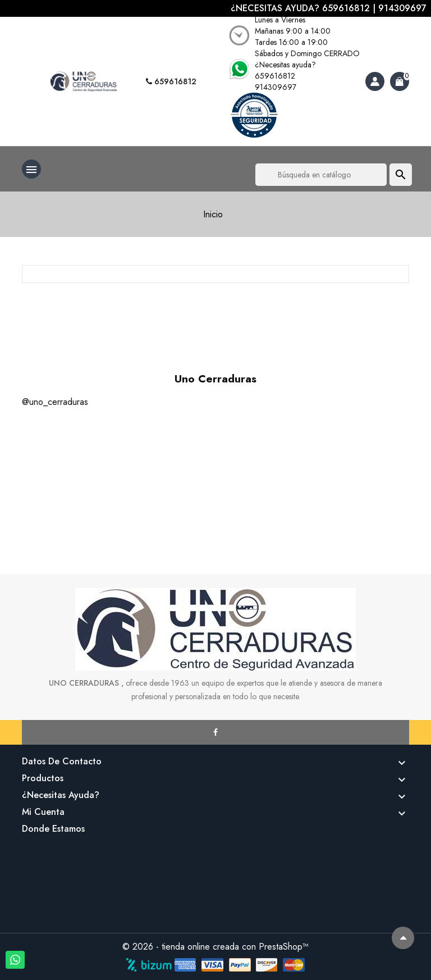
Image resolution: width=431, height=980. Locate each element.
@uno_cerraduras (55, 402)
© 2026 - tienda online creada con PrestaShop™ (215, 947)
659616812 (171, 81)
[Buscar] (321, 175)
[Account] (375, 81)
